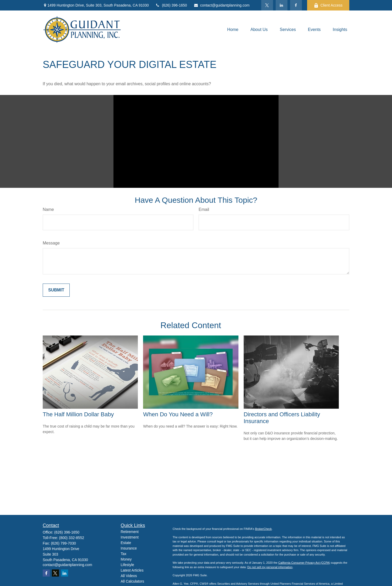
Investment (130, 537)
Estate (126, 543)
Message (51, 243)
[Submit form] (56, 290)
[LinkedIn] (282, 5)
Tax (124, 554)
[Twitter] (267, 5)
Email (204, 209)
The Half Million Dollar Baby (78, 414)
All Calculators (132, 581)
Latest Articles (132, 570)
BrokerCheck (263, 529)
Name (48, 209)
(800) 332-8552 (72, 538)
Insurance (129, 548)
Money (126, 559)
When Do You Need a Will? (178, 414)
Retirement (130, 532)
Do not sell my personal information (270, 567)
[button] (233, 30)
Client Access (328, 5)
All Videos (129, 576)
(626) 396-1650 (171, 5)
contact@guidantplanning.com (222, 5)
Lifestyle (127, 565)
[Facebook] (296, 5)
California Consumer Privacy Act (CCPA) (304, 563)
